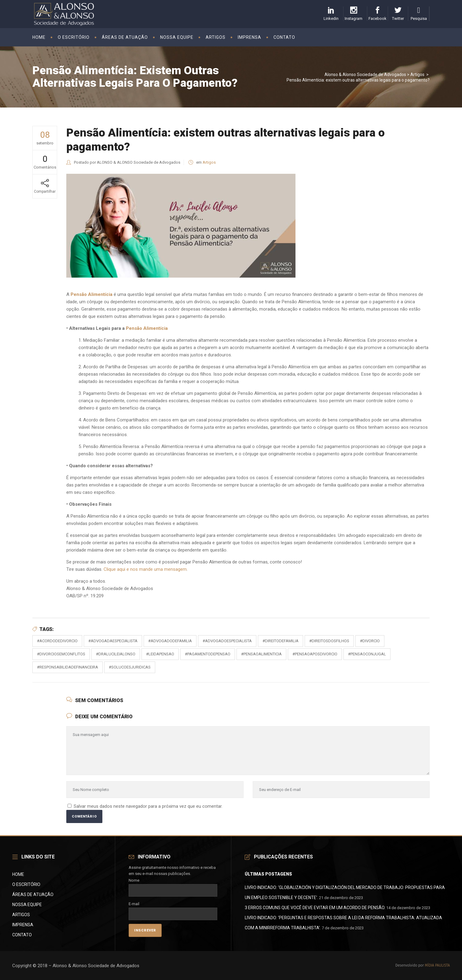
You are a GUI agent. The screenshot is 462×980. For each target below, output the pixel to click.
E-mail (173, 909)
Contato (22, 935)
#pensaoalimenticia (261, 654)
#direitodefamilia (280, 641)
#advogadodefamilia (170, 641)
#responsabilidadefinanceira (68, 667)
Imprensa (23, 925)
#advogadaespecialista (113, 641)
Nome (173, 885)
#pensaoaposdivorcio (315, 654)
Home (18, 874)
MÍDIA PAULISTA (437, 965)
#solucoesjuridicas (130, 667)
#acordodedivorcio (57, 641)
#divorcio (370, 641)
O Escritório (26, 884)
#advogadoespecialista (227, 641)
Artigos (417, 75)
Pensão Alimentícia (147, 328)
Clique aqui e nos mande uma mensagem (145, 569)
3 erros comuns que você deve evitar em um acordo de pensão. (315, 908)
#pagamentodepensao (208, 654)
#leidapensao (160, 654)
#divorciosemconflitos (61, 654)
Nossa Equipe (27, 905)
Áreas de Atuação (33, 894)
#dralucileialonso (116, 654)
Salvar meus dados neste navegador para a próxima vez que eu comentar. (148, 806)
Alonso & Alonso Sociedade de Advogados (365, 75)
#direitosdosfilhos (329, 641)
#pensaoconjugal (367, 654)
